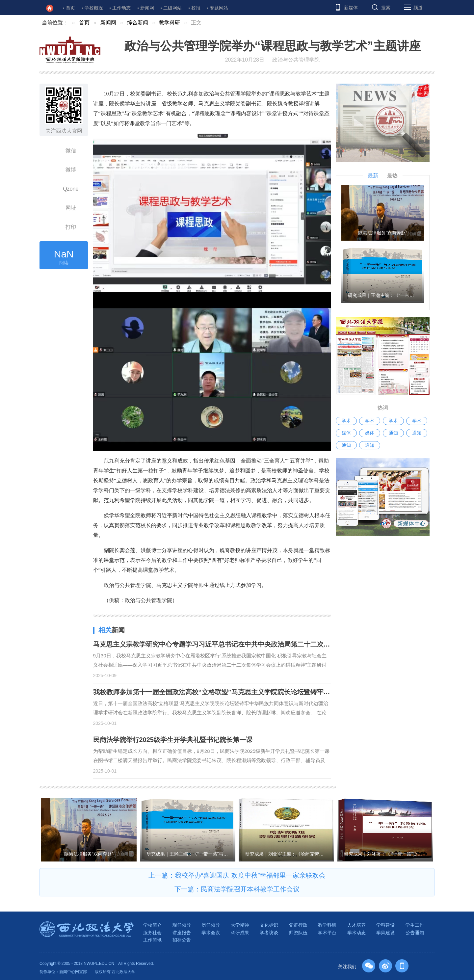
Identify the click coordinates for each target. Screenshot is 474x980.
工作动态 (121, 8)
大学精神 (240, 925)
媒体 (346, 433)
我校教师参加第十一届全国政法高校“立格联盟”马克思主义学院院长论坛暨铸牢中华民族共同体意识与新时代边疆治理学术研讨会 (281, 692)
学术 (346, 421)
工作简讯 (152, 940)
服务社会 (152, 933)
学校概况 (94, 8)
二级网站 (172, 8)
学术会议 (211, 933)
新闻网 (147, 8)
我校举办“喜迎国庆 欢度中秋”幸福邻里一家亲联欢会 (250, 875)
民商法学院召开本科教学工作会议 (250, 889)
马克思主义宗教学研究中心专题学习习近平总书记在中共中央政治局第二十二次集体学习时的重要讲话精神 (248, 644)
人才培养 (356, 925)
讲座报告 (182, 933)
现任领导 (182, 925)
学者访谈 (269, 933)
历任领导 (211, 925)
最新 (373, 176)
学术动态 (356, 933)
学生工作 (415, 925)
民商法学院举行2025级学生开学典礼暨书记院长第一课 (173, 740)
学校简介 (152, 925)
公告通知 (415, 933)
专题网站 (219, 8)
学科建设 (385, 925)
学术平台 (327, 933)
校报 (196, 8)
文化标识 (269, 925)
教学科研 (170, 23)
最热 (392, 176)
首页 (70, 8)
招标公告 (182, 940)
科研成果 (240, 933)
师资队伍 (298, 933)
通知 (393, 433)
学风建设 (385, 933)
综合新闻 (138, 23)
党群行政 (298, 925)
